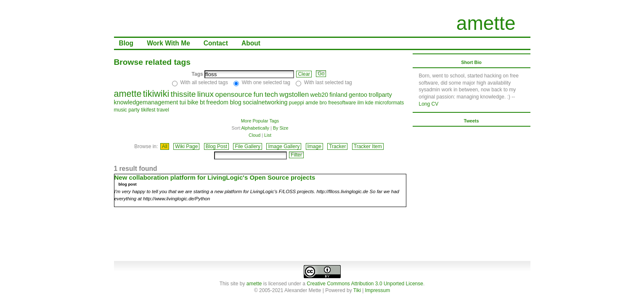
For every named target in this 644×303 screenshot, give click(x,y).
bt (202, 102)
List (268, 135)
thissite (183, 94)
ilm (361, 103)
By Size (281, 128)
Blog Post (216, 146)
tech (271, 94)
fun (258, 94)
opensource (233, 94)
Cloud (254, 135)
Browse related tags (152, 62)
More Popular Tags (260, 121)
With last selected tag (328, 82)
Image (314, 146)
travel (163, 110)
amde (312, 103)
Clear (304, 74)
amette (486, 23)
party (134, 110)
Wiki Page (186, 146)
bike (193, 102)
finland (338, 95)
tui (183, 102)
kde (369, 103)
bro (323, 103)
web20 (319, 95)
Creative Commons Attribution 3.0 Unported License (365, 284)
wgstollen (294, 94)
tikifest (148, 110)
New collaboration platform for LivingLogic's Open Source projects (215, 177)
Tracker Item (368, 146)
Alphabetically (255, 128)
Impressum (378, 290)
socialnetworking (265, 102)
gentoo (358, 95)
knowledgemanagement (146, 102)
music (121, 110)
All (165, 146)
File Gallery (248, 146)
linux (205, 94)
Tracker (337, 146)
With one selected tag (266, 82)
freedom (217, 102)
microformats (389, 103)
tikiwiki (156, 94)
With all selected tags (204, 82)
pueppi (297, 103)
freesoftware (342, 103)
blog (235, 102)
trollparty (380, 95)
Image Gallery (284, 146)
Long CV (429, 104)
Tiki (357, 290)
